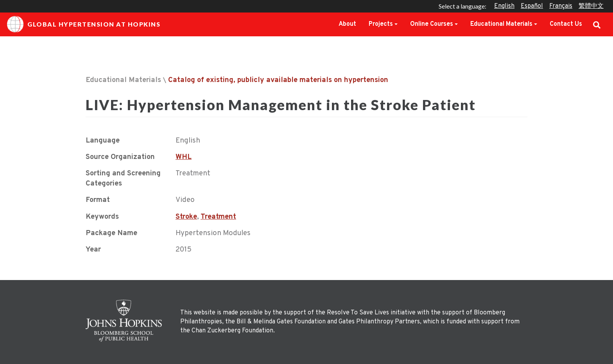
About (347, 24)
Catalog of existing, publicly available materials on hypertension (278, 80)
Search (597, 24)
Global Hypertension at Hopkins (84, 24)
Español (532, 6)
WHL (184, 157)
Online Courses (432, 24)
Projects (381, 24)
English (504, 6)
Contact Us (566, 24)
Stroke (186, 217)
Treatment (218, 217)
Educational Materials (501, 24)
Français (561, 6)
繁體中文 (591, 6)
